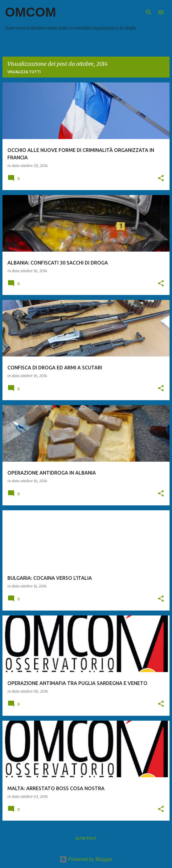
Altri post (86, 838)
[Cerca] (149, 12)
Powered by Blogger (86, 859)
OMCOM (31, 12)
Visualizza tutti (24, 72)
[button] (161, 179)
